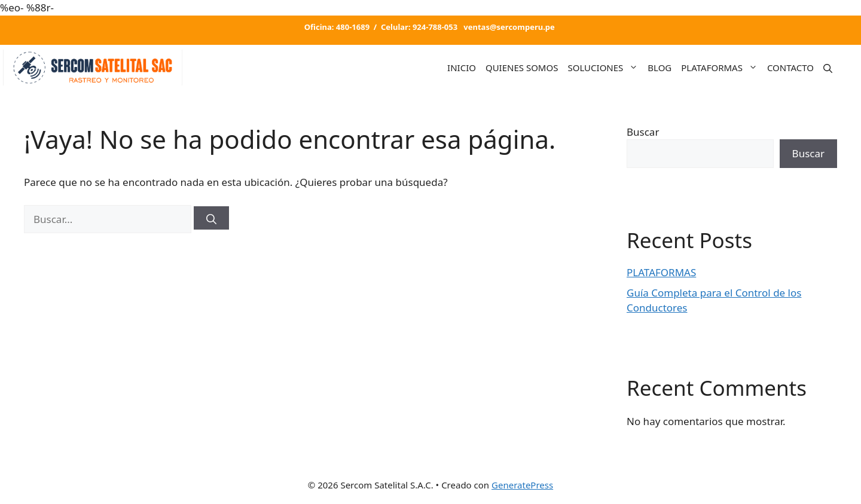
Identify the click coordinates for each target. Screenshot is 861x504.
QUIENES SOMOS (522, 68)
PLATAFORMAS (722, 68)
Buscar (643, 132)
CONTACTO (790, 68)
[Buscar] (211, 218)
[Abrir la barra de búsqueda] (828, 67)
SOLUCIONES (605, 68)
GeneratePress (522, 485)
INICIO (462, 68)
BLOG (660, 68)
